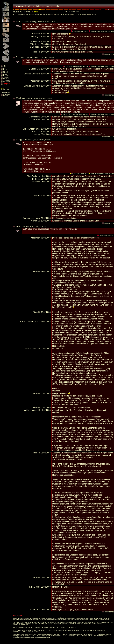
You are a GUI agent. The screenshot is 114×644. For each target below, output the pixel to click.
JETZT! (36, 12)
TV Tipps (20, 140)
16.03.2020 (76, 15)
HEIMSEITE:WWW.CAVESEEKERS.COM (102, 31)
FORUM (5, 85)
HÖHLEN (5, 71)
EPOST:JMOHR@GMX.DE (106, 235)
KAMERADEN (6, 82)
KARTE (4, 68)
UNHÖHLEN (6, 79)
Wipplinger (20, 98)
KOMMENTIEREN (109, 54)
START (4, 65)
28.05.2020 (59, 15)
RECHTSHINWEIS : (18, 615)
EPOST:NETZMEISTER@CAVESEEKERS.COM (75, 114)
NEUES (5, 70)
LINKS (4, 67)
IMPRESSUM (6, 80)
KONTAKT (5, 74)
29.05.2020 (51, 15)
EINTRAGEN (6, 94)
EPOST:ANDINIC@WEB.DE (80, 31)
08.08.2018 (93, 15)
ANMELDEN (6, 90)
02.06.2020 (42, 15)
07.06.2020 (34, 15)
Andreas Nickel (22, 22)
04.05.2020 (68, 15)
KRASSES (5, 73)
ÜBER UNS (6, 76)
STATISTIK (5, 77)
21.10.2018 (84, 15)
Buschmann (21, 57)
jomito (18, 226)
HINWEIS (5, 96)
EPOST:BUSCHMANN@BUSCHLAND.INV (76, 66)
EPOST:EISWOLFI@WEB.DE (80, 174)
